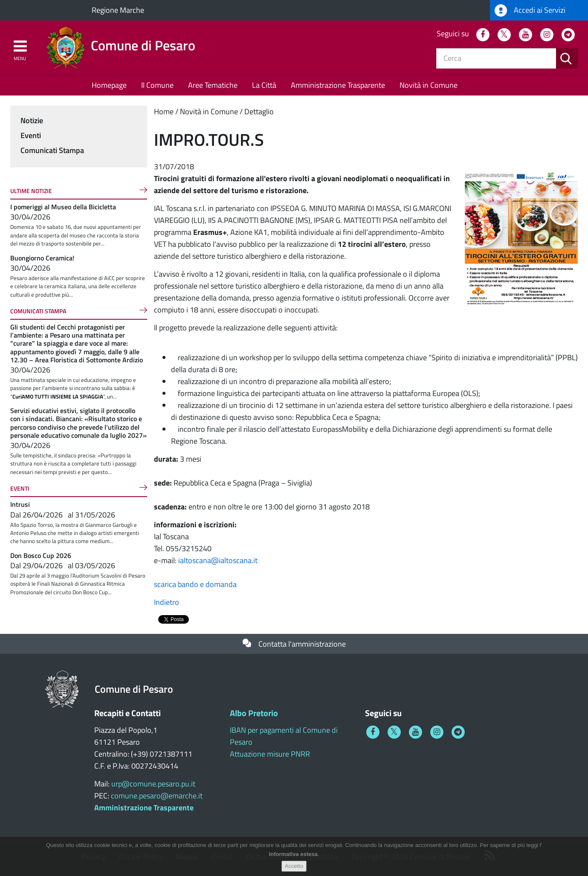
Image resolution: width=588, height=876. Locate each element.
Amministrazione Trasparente (338, 85)
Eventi (31, 135)
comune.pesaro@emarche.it (157, 796)
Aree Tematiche (213, 85)
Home (164, 111)
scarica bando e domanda (195, 584)
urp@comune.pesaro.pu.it (153, 784)
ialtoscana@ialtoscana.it (218, 560)
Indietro (167, 602)
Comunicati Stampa (52, 150)
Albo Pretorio (254, 713)
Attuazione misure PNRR (270, 754)
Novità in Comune (429, 85)
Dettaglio (259, 111)
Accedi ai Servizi (530, 10)
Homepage (109, 85)
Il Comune (157, 85)
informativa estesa (293, 854)
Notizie (32, 120)
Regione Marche (118, 10)
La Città (264, 85)
